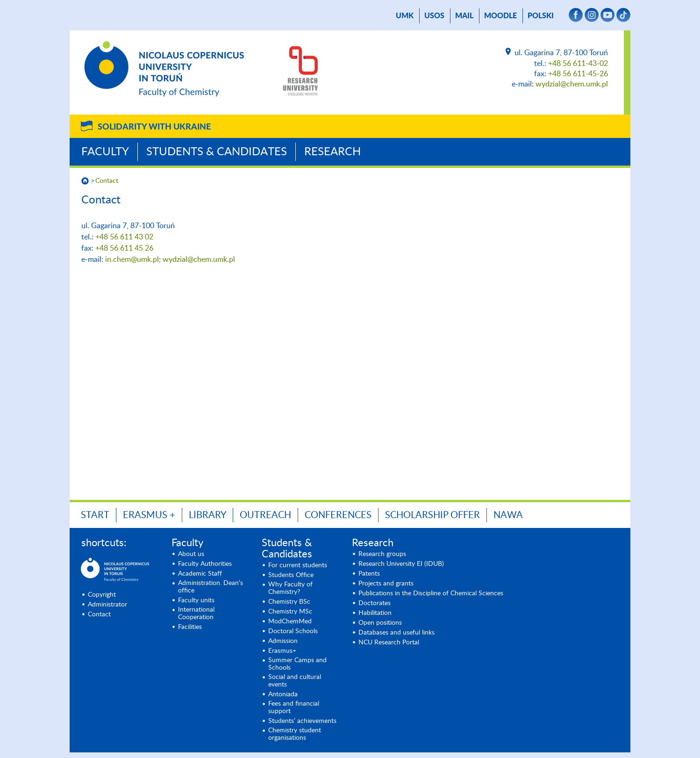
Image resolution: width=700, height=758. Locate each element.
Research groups (382, 554)
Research (332, 152)
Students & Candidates (217, 152)
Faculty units (196, 600)
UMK (405, 16)
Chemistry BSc (289, 602)
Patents (369, 574)
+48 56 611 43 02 (124, 237)
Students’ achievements (302, 721)
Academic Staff (200, 574)
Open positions (380, 623)
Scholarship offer (432, 515)
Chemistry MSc (290, 612)
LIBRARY (207, 515)
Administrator (107, 605)
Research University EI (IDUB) (401, 564)
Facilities (190, 627)
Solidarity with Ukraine (154, 127)
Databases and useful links (396, 633)
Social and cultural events (295, 681)
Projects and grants (386, 584)
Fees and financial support (294, 707)
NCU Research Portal (389, 642)
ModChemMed (290, 621)
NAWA (508, 515)
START (95, 515)
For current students (298, 565)
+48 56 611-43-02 (578, 64)
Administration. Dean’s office (211, 587)
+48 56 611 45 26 (124, 248)
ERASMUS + (149, 515)
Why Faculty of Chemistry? (290, 588)
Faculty (105, 152)
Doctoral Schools (293, 631)
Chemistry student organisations (295, 734)
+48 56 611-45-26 (578, 74)
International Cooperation (196, 614)
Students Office (291, 575)
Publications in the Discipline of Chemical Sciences (431, 593)
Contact (107, 181)
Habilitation (375, 613)
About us (191, 554)
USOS (434, 16)
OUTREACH (265, 515)
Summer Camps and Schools (297, 664)
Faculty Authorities (205, 564)
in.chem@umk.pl (132, 260)
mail (464, 16)
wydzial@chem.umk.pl (572, 84)
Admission (283, 641)
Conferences (338, 515)
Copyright (102, 595)
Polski (541, 16)
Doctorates (375, 603)
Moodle (500, 16)
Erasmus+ (282, 651)
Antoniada (283, 694)
